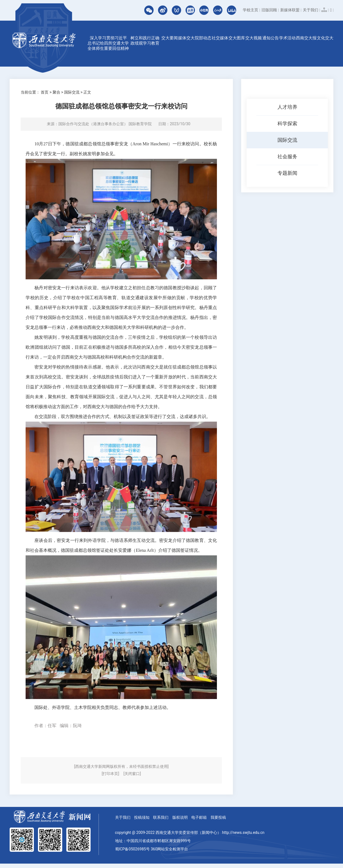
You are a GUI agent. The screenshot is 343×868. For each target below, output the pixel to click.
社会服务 (287, 156)
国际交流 (72, 92)
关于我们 (311, 10)
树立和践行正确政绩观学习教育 (145, 41)
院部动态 (203, 38)
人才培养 (287, 107)
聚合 (56, 92)
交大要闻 (170, 38)
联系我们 (161, 817)
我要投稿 (218, 817)
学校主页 (251, 10)
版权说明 (180, 817)
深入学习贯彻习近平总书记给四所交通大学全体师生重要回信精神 (108, 43)
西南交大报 (306, 38)
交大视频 (254, 38)
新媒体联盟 (290, 10)
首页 (45, 92)
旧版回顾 (269, 10)
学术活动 (287, 38)
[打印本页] (111, 774)
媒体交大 (186, 38)
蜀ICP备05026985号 (133, 849)
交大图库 (237, 38)
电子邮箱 (199, 817)
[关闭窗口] (132, 774)
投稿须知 (142, 817)
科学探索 (287, 123)
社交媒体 (220, 38)
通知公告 (271, 38)
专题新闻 (287, 173)
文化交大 (325, 38)
